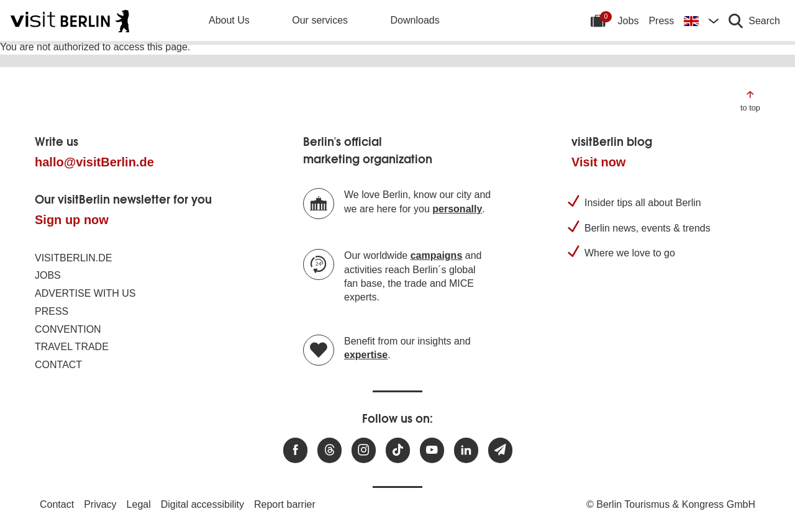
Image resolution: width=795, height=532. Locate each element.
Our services (320, 20)
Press (661, 21)
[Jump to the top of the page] (750, 100)
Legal (139, 504)
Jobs (629, 21)
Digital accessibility (202, 504)
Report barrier (285, 504)
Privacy (100, 504)
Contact (58, 365)
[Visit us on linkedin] (466, 450)
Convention (68, 329)
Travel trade (72, 347)
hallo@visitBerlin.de (94, 162)
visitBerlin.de (73, 258)
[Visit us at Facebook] (295, 450)
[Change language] (701, 20)
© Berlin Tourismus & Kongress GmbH (671, 504)
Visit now (598, 162)
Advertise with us (85, 293)
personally (457, 209)
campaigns (437, 255)
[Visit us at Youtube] (432, 450)
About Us (229, 20)
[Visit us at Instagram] (364, 450)
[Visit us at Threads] (329, 450)
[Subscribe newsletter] (500, 450)
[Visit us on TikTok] (398, 450)
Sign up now (72, 220)
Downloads (415, 20)
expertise (366, 355)
